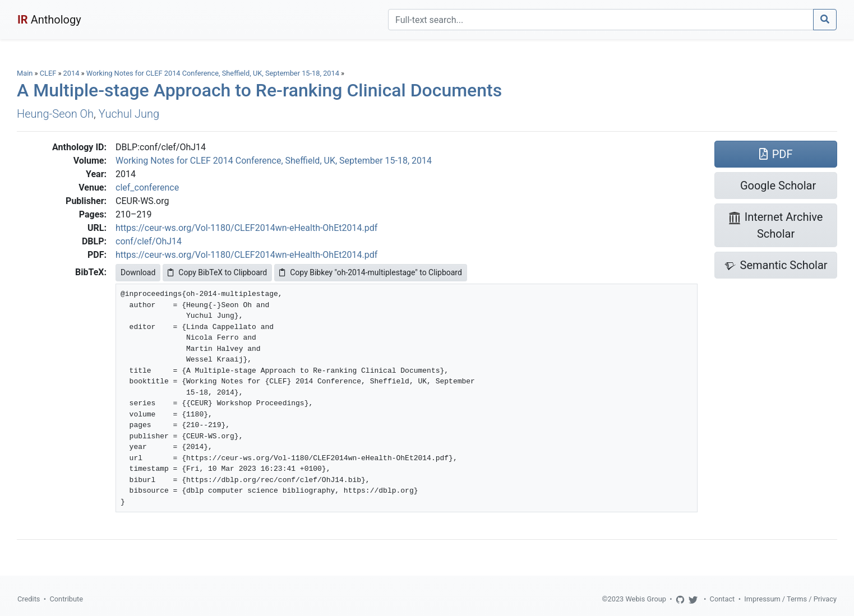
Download (138, 272)
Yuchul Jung (129, 114)
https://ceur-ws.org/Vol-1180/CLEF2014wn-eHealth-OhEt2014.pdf (246, 228)
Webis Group (646, 599)
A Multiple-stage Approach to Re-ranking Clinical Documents (259, 90)
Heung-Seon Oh (55, 114)
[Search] (601, 20)
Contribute (66, 599)
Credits (29, 599)
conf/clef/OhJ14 (149, 241)
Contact (723, 599)
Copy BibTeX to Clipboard (217, 272)
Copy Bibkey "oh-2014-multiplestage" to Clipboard (371, 272)
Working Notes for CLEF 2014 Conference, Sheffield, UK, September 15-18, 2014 (214, 73)
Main (25, 73)
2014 (71, 73)
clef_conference (147, 187)
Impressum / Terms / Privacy (790, 599)
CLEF (48, 73)
